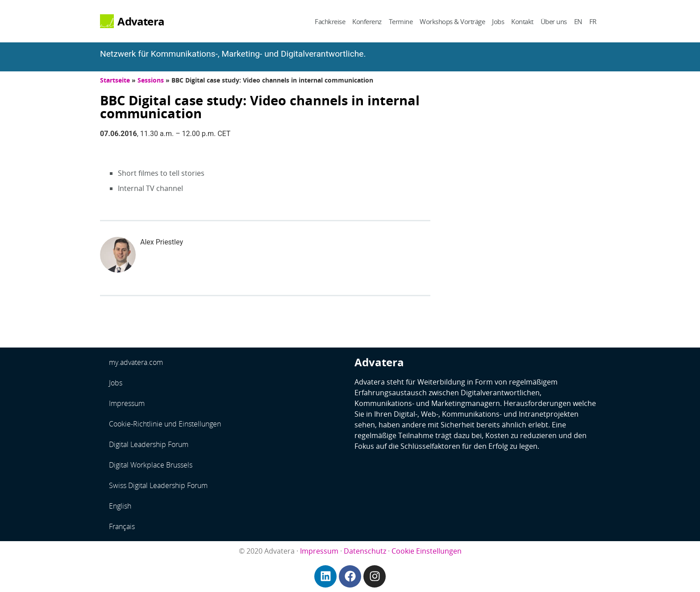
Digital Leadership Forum (149, 444)
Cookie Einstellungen (427, 551)
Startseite (115, 80)
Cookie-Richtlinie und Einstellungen (165, 424)
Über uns (554, 21)
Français (122, 526)
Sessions (151, 80)
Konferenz (367, 21)
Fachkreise (330, 21)
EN (578, 21)
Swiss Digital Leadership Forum (158, 485)
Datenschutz (365, 551)
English (120, 506)
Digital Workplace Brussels (151, 465)
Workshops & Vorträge (452, 21)
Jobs (498, 21)
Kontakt (522, 21)
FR (593, 21)
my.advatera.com (136, 362)
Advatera (141, 21)
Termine (401, 21)
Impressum (127, 403)
